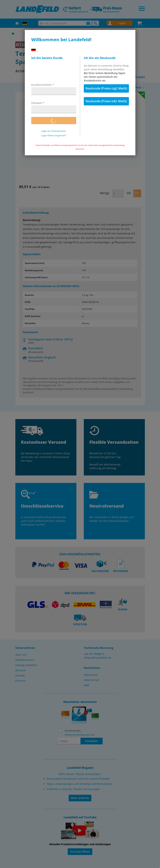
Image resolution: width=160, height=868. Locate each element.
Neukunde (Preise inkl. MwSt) (106, 101)
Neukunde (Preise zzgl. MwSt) (106, 88)
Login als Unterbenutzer (54, 131)
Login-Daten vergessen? (54, 135)
